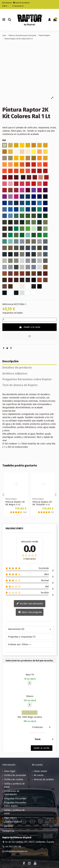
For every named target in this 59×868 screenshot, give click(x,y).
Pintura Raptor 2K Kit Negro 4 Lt (15, 503)
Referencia (8, 304)
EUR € (5, 6)
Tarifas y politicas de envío (14, 785)
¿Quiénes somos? (13, 822)
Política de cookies (14, 780)
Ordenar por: (15, 644)
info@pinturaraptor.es (16, 851)
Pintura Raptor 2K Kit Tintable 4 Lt (42, 503)
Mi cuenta (39, 775)
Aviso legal (10, 771)
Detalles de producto (17, 368)
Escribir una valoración (30, 604)
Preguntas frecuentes (15, 799)
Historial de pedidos (44, 780)
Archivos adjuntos (15, 374)
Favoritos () (18, 6)
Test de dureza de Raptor (20, 385)
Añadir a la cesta (30, 327)
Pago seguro (11, 818)
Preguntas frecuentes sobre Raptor (27, 379)
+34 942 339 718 (13, 847)
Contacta (9, 826)
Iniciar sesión (40, 771)
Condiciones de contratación (12, 793)
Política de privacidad (15, 775)
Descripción (10, 361)
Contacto (7, 3)
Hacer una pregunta (30, 612)
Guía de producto (21, 3)
